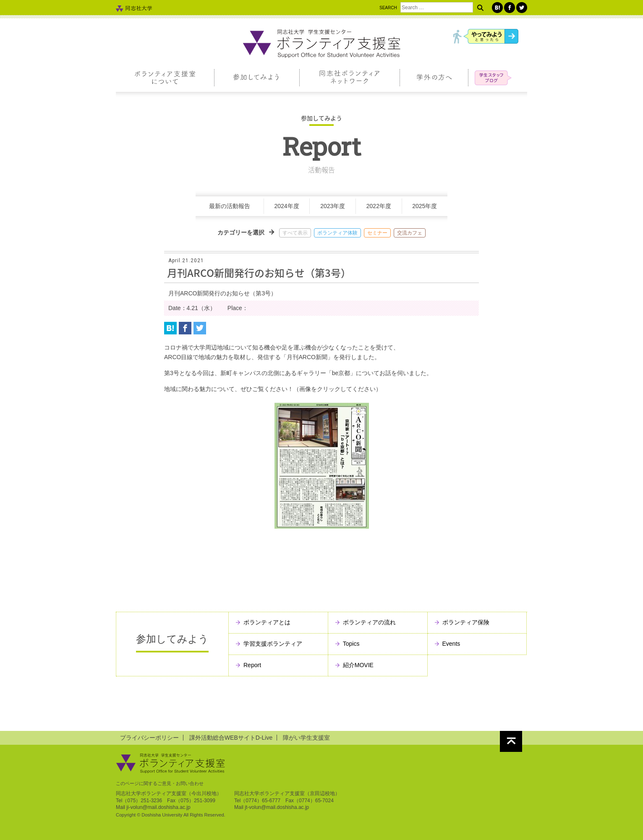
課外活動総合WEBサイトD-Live (231, 738)
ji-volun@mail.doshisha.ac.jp (158, 807)
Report (252, 665)
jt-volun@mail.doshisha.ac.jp (277, 807)
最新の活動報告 (230, 206)
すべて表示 (295, 233)
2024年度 (287, 206)
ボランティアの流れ (369, 622)
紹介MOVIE (358, 665)
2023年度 (333, 206)
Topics (351, 644)
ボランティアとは (267, 622)
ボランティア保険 (466, 622)
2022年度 (379, 206)
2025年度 (425, 206)
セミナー (377, 233)
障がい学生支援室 (306, 738)
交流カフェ (410, 233)
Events (451, 644)
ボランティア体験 (337, 233)
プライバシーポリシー (149, 738)
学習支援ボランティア (273, 644)
